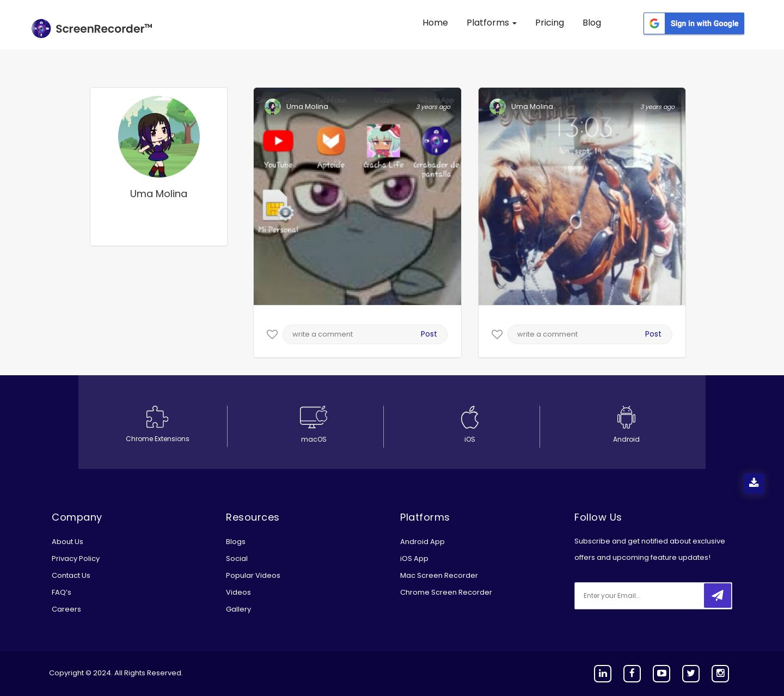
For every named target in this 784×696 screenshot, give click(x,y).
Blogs (236, 542)
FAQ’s (62, 592)
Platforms (492, 23)
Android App (422, 542)
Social (237, 558)
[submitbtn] (718, 596)
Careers (66, 609)
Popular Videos (253, 575)
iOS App (414, 558)
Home (435, 23)
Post (429, 334)
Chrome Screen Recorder (446, 592)
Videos (238, 592)
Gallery (238, 609)
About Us (68, 542)
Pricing (550, 23)
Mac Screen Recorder (439, 575)
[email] (647, 596)
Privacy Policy (76, 558)
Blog (592, 23)
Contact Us (71, 575)
